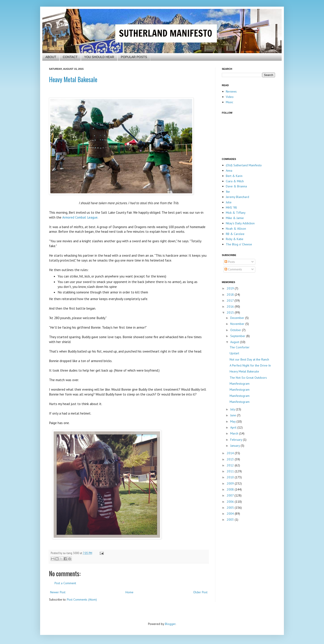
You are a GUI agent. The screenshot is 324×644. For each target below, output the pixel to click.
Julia (229, 202)
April (234, 427)
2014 (231, 453)
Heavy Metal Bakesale (73, 79)
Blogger (170, 624)
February (237, 440)
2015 (231, 312)
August (235, 342)
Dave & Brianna (236, 186)
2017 (231, 301)
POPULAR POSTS (134, 57)
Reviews (231, 91)
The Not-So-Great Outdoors (248, 378)
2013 (231, 459)
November (238, 324)
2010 (231, 477)
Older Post (200, 592)
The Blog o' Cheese (239, 244)
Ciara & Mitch (235, 181)
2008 (231, 489)
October (236, 330)
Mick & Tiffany (236, 213)
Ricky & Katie (235, 239)
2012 (231, 465)
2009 (231, 483)
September (238, 336)
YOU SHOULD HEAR (99, 57)
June (234, 415)
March (235, 433)
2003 (231, 520)
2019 (231, 288)
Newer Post (58, 592)
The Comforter (240, 347)
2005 (231, 508)
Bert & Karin (234, 176)
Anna (229, 171)
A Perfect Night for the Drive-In (250, 365)
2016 (231, 306)
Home (129, 592)
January (235, 446)
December (238, 318)
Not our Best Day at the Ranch (249, 359)
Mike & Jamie (235, 218)
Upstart (234, 353)
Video (230, 97)
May (233, 421)
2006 (231, 502)
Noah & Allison (236, 229)
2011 (231, 471)
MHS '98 (231, 208)
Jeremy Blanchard (237, 197)
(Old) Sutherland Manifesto (244, 165)
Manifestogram (240, 384)
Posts (230, 262)
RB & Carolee (235, 234)
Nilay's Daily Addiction (240, 223)
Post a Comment (65, 583)
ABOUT (51, 57)
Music (229, 102)
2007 (231, 495)
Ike (228, 192)
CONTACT (70, 57)
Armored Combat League (80, 217)
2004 (231, 514)
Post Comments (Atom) (82, 599)
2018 (231, 295)
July (233, 409)
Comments (233, 269)
